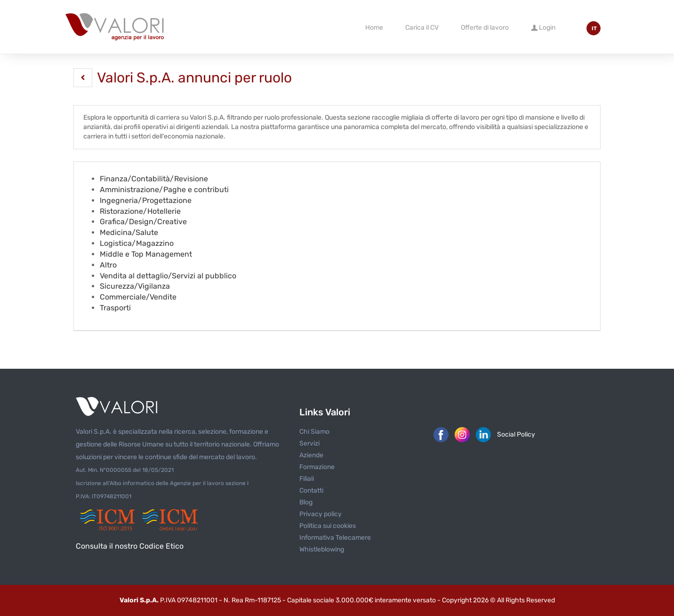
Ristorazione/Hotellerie (140, 211)
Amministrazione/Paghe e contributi (164, 190)
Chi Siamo (314, 432)
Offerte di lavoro (485, 28)
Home (374, 28)
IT (594, 28)
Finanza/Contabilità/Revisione (154, 179)
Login (543, 27)
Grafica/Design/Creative (143, 222)
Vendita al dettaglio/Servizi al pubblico (168, 276)
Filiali (307, 479)
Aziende (311, 455)
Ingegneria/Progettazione (146, 200)
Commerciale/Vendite (138, 297)
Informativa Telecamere (335, 538)
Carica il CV (422, 28)
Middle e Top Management (146, 254)
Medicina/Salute (129, 232)
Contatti (311, 490)
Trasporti (115, 308)
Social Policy (516, 434)
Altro (108, 265)
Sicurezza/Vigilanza (135, 286)
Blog (306, 502)
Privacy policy (321, 514)
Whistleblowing (322, 549)
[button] (83, 78)
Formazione (317, 467)
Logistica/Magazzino (137, 243)
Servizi (309, 443)
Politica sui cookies (328, 526)
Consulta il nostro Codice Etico (130, 546)
